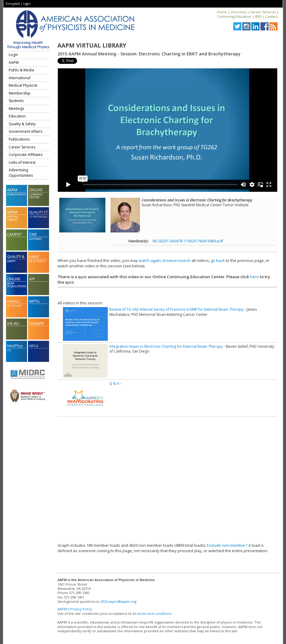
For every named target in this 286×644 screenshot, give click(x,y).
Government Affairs (25, 131)
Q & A (114, 383)
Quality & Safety (22, 124)
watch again (150, 260)
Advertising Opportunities (21, 173)
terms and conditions (154, 613)
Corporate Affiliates (26, 155)
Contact (271, 16)
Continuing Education (234, 16)
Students (16, 101)
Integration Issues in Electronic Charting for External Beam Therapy (166, 346)
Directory (239, 12)
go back (218, 260)
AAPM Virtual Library (92, 45)
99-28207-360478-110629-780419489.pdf (188, 241)
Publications (19, 139)
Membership (20, 93)
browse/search (177, 260)
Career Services (263, 12)
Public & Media (21, 70)
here (255, 277)
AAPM (14, 62)
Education (17, 116)
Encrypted (13, 4)
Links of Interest (22, 162)
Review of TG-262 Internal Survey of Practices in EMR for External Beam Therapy (176, 309)
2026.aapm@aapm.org (118, 601)
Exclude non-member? (227, 545)
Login (27, 4)
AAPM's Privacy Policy (75, 609)
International (20, 78)
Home (222, 12)
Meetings (16, 109)
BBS (258, 16)
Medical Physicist (23, 85)
